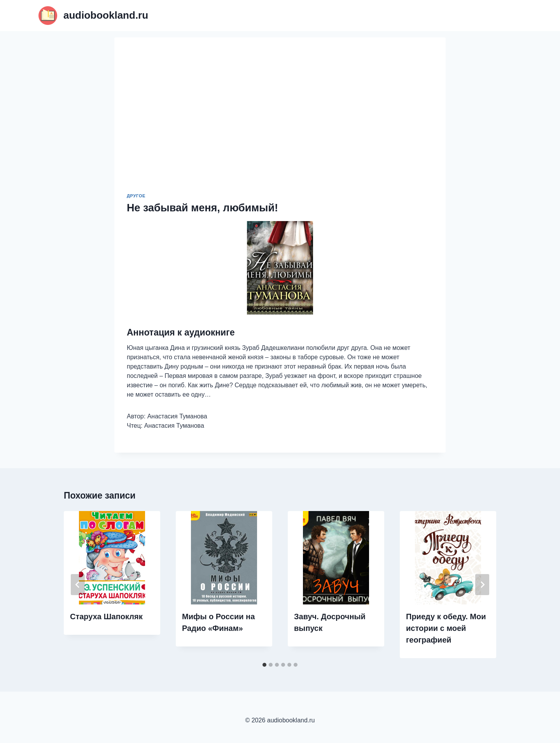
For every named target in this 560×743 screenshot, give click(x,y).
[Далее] (482, 585)
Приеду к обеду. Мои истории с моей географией (446, 628)
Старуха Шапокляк (106, 617)
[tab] (264, 665)
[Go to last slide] (78, 585)
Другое (136, 196)
